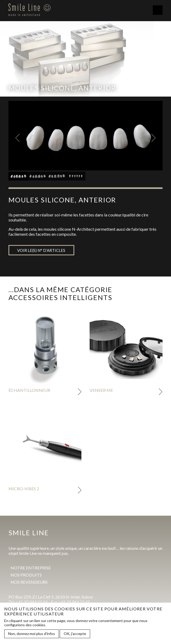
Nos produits (26, 575)
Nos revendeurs (29, 582)
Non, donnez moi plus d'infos (32, 634)
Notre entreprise (31, 568)
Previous (17, 138)
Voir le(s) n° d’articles (41, 250)
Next (154, 138)
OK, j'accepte (75, 634)
